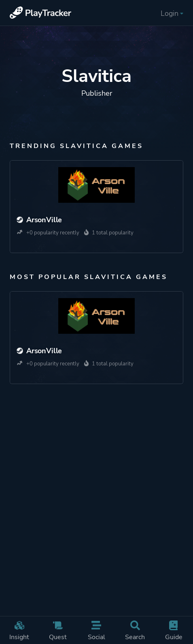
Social (96, 631)
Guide (173, 631)
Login (172, 13)
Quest (58, 631)
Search (135, 631)
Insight (19, 631)
